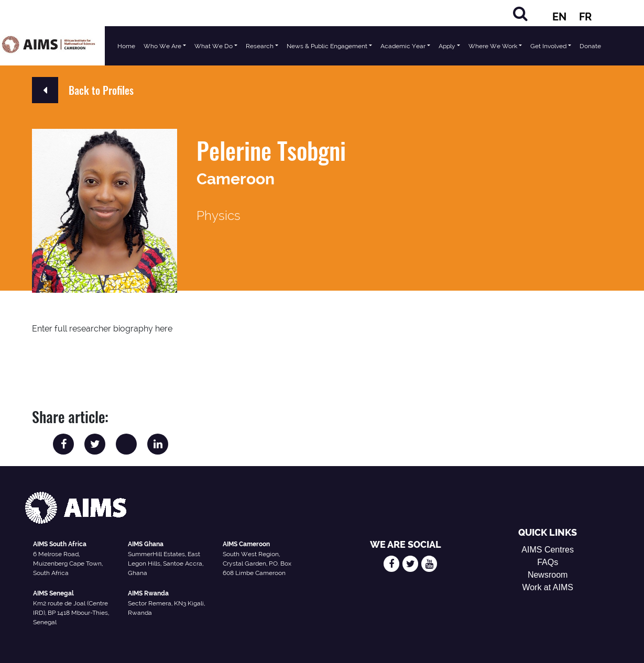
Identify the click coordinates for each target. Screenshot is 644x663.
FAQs (548, 562)
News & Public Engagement (327, 46)
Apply (447, 46)
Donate (590, 46)
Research (260, 46)
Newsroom (548, 575)
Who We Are (162, 46)
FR (585, 17)
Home (126, 46)
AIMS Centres (548, 550)
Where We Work (493, 46)
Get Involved (548, 46)
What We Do (214, 46)
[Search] (520, 13)
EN (559, 17)
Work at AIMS (548, 587)
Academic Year (403, 46)
